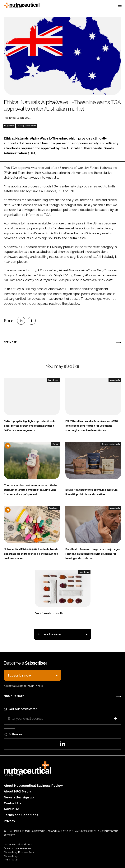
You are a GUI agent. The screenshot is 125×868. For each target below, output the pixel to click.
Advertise (12, 809)
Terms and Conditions (21, 815)
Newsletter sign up (19, 797)
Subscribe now (49, 634)
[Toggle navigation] (120, 5)
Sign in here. (36, 686)
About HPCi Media (18, 791)
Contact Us (13, 803)
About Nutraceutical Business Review (33, 786)
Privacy (9, 821)
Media (55, 444)
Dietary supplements (27, 126)
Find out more (14, 696)
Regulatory (9, 126)
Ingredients (53, 380)
